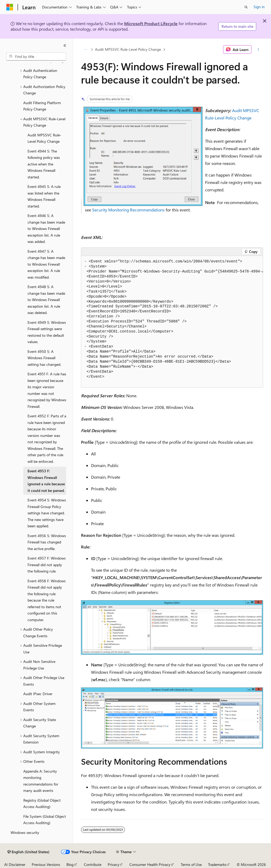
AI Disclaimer (15, 864)
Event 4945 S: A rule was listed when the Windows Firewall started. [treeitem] (44, 196)
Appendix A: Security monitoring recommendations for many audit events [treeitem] (41, 781)
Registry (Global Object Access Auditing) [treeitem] (42, 804)
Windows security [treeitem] (25, 832)
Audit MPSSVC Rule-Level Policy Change (128, 49)
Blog (70, 864)
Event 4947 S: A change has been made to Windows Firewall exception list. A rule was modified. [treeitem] (46, 264)
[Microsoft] (10, 7)
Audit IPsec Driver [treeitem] (38, 694)
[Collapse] (65, 45)
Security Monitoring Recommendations (128, 210)
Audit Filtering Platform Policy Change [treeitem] (42, 106)
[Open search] (246, 7)
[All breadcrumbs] (86, 49)
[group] (172, 322)
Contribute (93, 864)
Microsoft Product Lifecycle (151, 23)
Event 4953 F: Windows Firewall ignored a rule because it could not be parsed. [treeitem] (46, 481)
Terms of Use (191, 864)
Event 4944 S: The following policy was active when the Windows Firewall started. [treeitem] (44, 164)
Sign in (259, 7)
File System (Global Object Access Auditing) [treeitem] (45, 820)
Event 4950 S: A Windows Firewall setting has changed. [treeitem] (44, 358)
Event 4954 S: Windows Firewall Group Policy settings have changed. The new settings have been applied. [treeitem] (47, 513)
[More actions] (258, 49)
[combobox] (36, 57)
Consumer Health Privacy (150, 864)
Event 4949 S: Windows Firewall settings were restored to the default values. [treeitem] (47, 332)
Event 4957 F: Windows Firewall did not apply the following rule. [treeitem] (47, 565)
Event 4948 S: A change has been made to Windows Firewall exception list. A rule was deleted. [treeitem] (46, 300)
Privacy (114, 864)
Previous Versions (46, 864)
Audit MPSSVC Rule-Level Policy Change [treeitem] (44, 138)
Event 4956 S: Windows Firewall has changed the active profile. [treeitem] (47, 542)
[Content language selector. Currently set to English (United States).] (28, 852)
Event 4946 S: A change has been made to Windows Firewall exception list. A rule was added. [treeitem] (46, 228)
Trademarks (217, 864)
